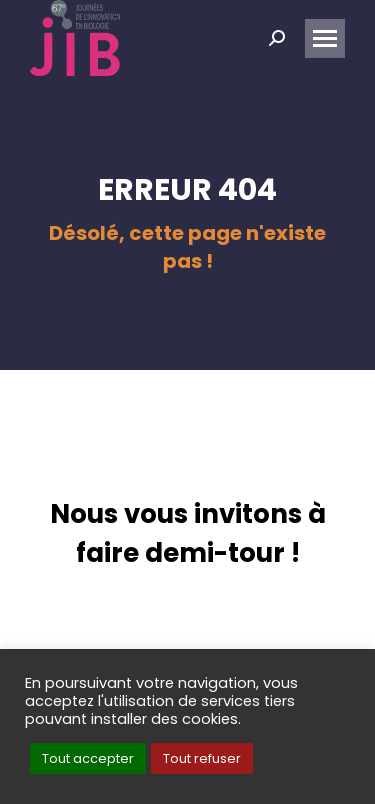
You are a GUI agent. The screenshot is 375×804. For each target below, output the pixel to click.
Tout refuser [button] (202, 758)
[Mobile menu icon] (325, 38)
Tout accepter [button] (88, 758)
